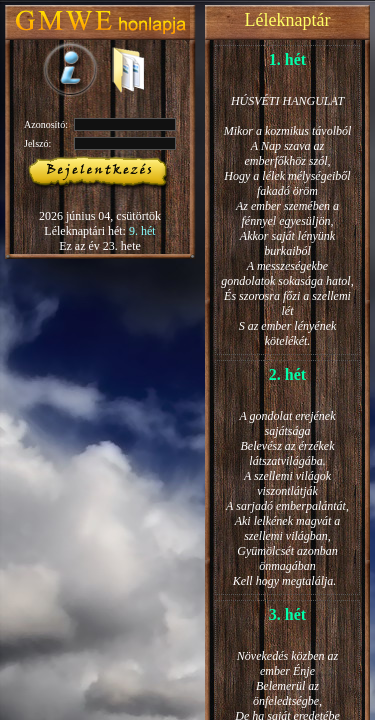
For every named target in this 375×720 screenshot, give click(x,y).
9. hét (142, 231)
